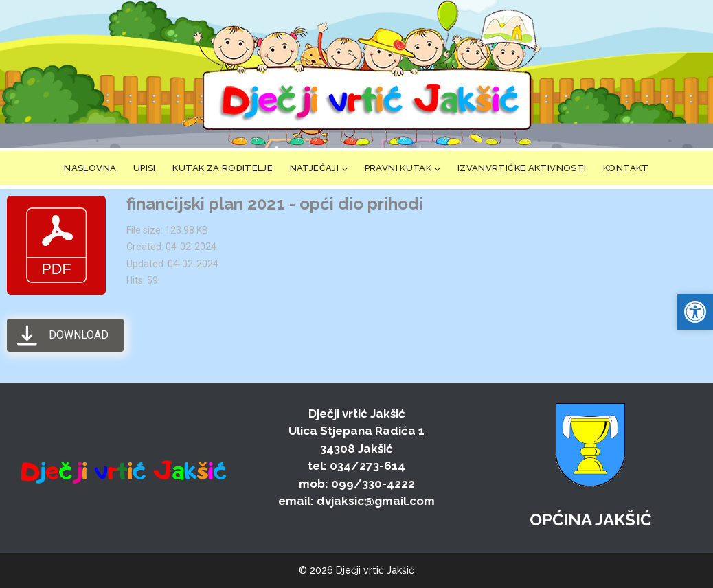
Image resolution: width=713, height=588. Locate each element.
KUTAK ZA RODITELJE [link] (223, 168)
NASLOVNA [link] (90, 168)
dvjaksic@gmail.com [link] (376, 501)
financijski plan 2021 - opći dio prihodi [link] (275, 204)
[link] (366, 74)
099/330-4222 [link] (373, 484)
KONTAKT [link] (626, 168)
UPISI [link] (145, 168)
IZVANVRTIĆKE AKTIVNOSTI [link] (522, 168)
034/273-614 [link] (367, 466)
